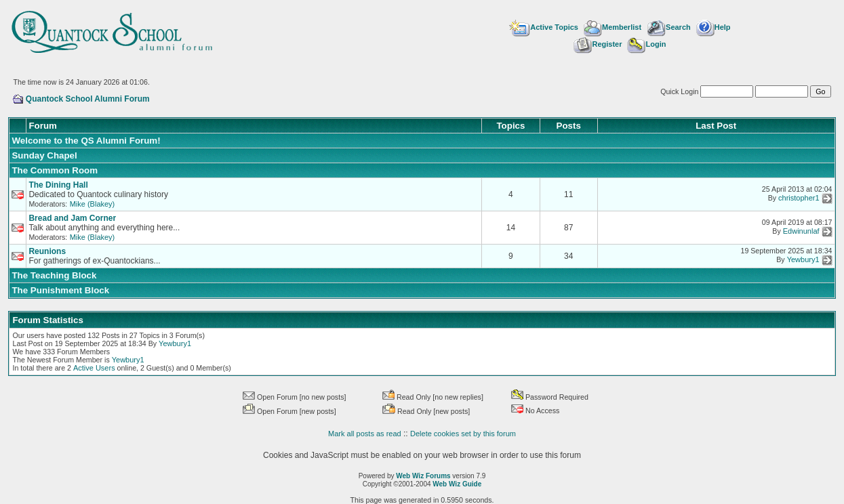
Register (598, 44)
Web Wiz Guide (457, 484)
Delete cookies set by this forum (463, 434)
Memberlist (612, 27)
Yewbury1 (803, 260)
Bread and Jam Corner (72, 218)
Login (646, 44)
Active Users (94, 368)
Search (669, 27)
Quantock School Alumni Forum (88, 99)
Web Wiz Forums (423, 476)
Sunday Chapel (44, 155)
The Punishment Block (60, 290)
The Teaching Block (54, 275)
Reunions (47, 251)
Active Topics (544, 27)
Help (714, 27)
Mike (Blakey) (93, 204)
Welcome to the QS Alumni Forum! (86, 141)
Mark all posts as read (365, 434)
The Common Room (55, 170)
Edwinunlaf (801, 232)
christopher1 (799, 198)
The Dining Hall (58, 185)
